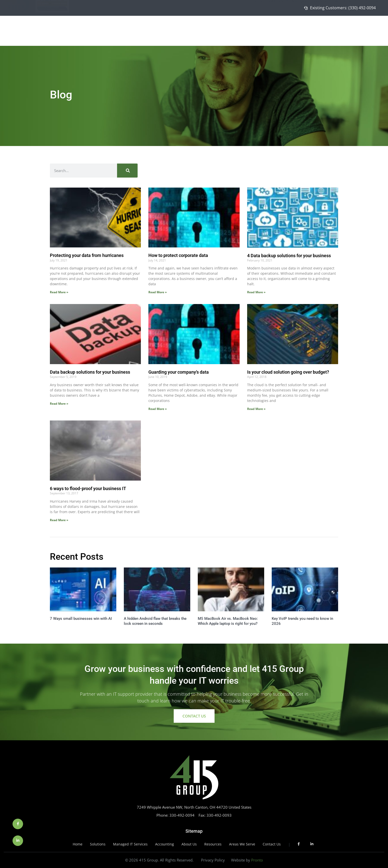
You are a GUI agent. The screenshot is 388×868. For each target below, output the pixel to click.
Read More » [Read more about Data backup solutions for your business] (59, 404)
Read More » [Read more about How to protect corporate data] (158, 292)
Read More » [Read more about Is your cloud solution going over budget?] (256, 409)
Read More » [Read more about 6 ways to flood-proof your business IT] (59, 520)
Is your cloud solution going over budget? (288, 372)
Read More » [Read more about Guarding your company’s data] (158, 409)
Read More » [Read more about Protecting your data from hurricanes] (59, 292)
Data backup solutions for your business (90, 372)
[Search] (127, 171)
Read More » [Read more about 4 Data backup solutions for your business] (256, 292)
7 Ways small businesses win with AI (81, 619)
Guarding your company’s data (179, 372)
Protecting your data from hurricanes (87, 255)
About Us (345, 29)
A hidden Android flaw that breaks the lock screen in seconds (155, 621)
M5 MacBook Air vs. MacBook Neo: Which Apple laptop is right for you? (228, 621)
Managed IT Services (312, 29)
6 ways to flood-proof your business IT (88, 488)
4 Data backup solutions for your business (289, 256)
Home (258, 29)
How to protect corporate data (178, 255)
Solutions (278, 29)
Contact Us (369, 29)
